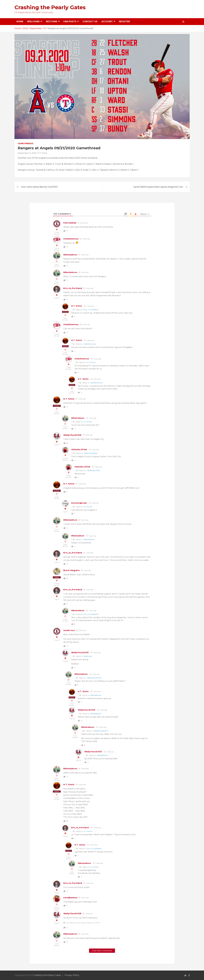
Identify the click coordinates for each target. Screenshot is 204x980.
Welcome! (33, 22)
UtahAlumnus (71, 239)
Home (20, 22)
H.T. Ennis (43, 153)
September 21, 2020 (27, 153)
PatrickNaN (70, 223)
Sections (52, 22)
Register (124, 22)
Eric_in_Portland (73, 288)
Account (107, 22)
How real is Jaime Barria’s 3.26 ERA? (39, 187)
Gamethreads (26, 143)
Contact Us (90, 22)
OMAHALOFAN (79, 450)
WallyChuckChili (72, 435)
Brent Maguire (72, 570)
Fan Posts (70, 22)
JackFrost (69, 630)
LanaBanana (70, 898)
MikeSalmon (70, 255)
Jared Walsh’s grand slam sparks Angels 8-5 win (158, 187)
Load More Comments (102, 951)
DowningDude (79, 503)
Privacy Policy (72, 975)
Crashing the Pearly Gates (50, 7)
